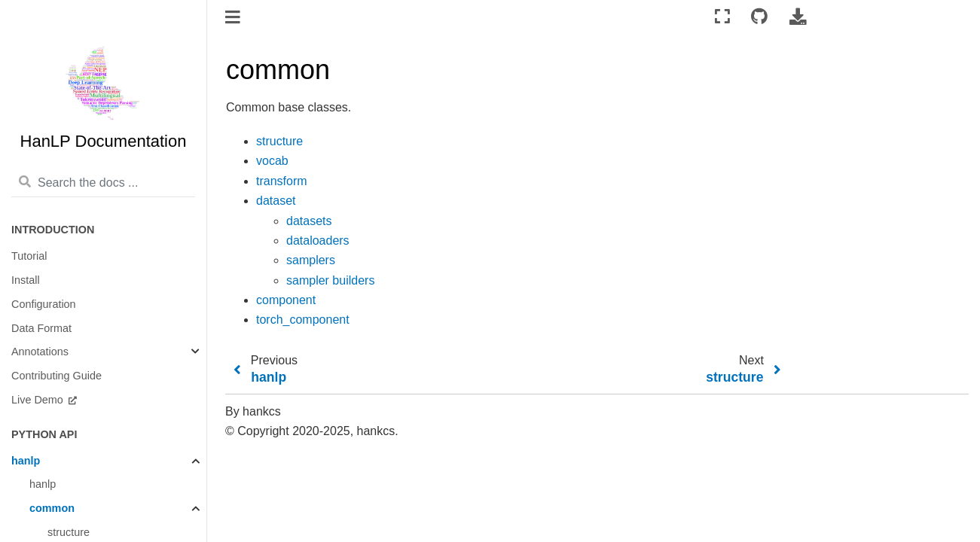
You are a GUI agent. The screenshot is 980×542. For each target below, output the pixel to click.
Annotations (40, 352)
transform (282, 181)
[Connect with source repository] (759, 17)
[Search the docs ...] (103, 183)
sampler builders (330, 280)
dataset (276, 201)
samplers (311, 260)
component (286, 300)
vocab (272, 161)
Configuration (44, 304)
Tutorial (29, 256)
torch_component (303, 320)
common (52, 508)
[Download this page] (798, 17)
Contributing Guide (56, 376)
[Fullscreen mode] (722, 17)
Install (26, 280)
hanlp (26, 461)
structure (279, 141)
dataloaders (318, 241)
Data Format (41, 328)
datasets (309, 221)
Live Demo (39, 400)
